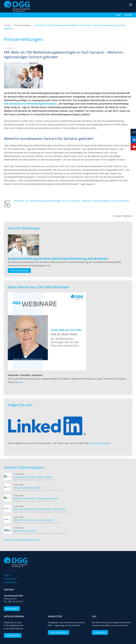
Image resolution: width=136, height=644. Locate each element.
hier (21, 382)
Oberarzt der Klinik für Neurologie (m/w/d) (36, 498)
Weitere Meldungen (19, 271)
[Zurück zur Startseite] (17, 6)
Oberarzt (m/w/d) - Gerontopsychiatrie (33, 520)
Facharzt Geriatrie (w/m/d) (27, 488)
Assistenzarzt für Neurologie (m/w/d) (33, 477)
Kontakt (128, 14)
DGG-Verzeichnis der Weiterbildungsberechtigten (30, 104)
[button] (131, 6)
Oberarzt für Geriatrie (25, 531)
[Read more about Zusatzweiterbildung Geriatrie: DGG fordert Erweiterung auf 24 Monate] (23, 245)
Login (118, 14)
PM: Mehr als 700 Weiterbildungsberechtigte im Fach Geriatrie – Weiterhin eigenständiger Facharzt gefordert (72, 201)
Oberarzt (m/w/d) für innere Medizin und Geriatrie (40, 509)
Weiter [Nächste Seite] (128, 216)
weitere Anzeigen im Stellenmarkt (22, 540)
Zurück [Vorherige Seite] (118, 216)
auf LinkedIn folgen (100, 443)
